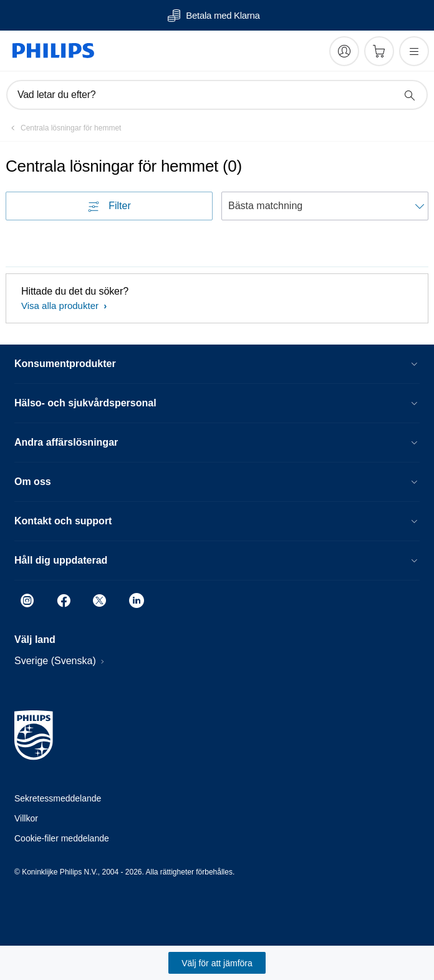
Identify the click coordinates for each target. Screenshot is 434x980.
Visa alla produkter (61, 306)
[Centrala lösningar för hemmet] (63, 128)
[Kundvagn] (379, 51)
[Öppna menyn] (414, 51)
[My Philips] (344, 51)
